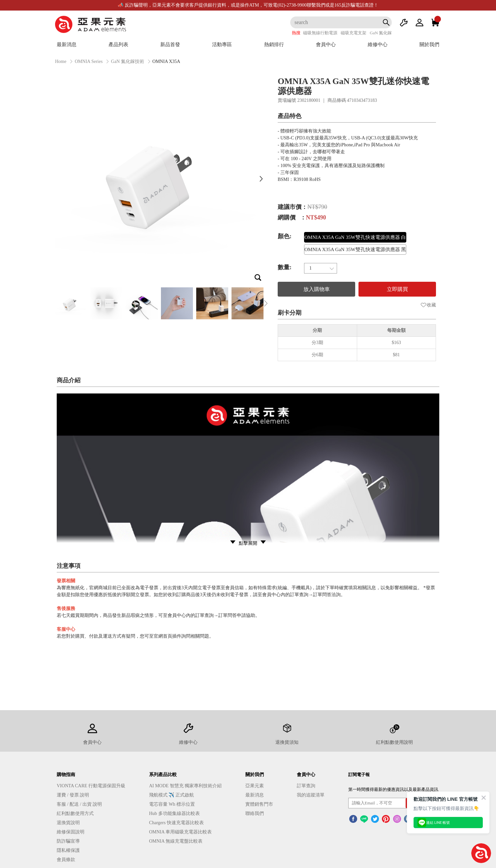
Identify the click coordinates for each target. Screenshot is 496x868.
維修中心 (378, 44)
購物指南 (66, 775)
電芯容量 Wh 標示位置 (172, 804)
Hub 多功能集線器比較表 (174, 813)
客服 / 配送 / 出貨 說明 (79, 804)
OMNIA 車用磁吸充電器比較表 (180, 832)
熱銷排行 (274, 44)
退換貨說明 (68, 823)
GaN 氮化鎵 (381, 33)
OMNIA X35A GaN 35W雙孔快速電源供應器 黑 (355, 249)
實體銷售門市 (259, 804)
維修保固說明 (71, 832)
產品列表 (118, 44)
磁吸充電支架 (354, 33)
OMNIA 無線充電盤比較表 (176, 841)
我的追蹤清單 (311, 795)
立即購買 (397, 289)
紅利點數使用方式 (75, 813)
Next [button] (261, 179)
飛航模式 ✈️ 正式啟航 (171, 795)
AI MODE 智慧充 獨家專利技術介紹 (186, 786)
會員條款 (66, 860)
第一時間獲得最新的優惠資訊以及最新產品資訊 (393, 789)
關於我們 (429, 44)
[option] (159, 179)
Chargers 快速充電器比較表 (176, 823)
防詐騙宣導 (68, 841)
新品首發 (170, 44)
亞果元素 (255, 786)
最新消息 (67, 44)
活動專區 (222, 44)
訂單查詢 (306, 786)
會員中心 (326, 44)
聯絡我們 (255, 813)
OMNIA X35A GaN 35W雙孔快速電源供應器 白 (355, 237)
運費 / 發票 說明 (73, 795)
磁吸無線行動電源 (320, 33)
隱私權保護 (68, 850)
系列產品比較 (163, 775)
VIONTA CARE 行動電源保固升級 (91, 786)
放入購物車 (317, 289)
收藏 (428, 305)
